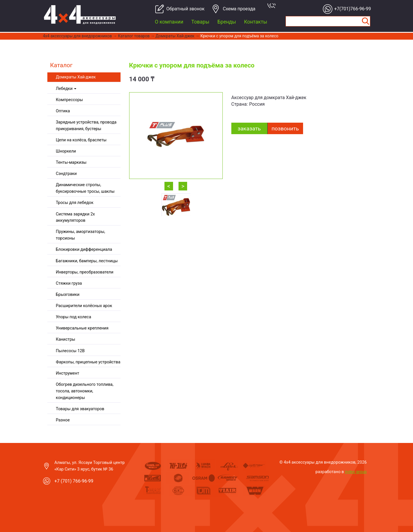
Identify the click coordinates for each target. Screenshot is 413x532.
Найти (366, 21)
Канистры (66, 339)
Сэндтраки (66, 174)
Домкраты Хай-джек (175, 36)
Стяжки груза (69, 283)
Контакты (256, 22)
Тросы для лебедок (75, 203)
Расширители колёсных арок (84, 306)
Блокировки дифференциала (84, 249)
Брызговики (68, 295)
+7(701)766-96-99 (351, 9)
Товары (200, 22)
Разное (63, 420)
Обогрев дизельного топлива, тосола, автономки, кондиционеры (85, 391)
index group (356, 472)
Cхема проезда (239, 9)
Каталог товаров (134, 36)
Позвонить (285, 129)
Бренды (227, 22)
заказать (249, 129)
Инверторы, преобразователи (85, 272)
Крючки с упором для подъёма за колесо (239, 36)
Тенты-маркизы (71, 162)
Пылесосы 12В (70, 351)
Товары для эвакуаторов (80, 409)
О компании (169, 22)
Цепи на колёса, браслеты (81, 140)
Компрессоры (69, 100)
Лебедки (66, 89)
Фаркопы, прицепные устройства (88, 362)
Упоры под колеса (74, 317)
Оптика (63, 111)
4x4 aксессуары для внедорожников (78, 36)
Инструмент (68, 373)
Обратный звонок (183, 9)
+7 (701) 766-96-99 (74, 481)
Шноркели (66, 151)
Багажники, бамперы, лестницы (87, 261)
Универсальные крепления (82, 328)
